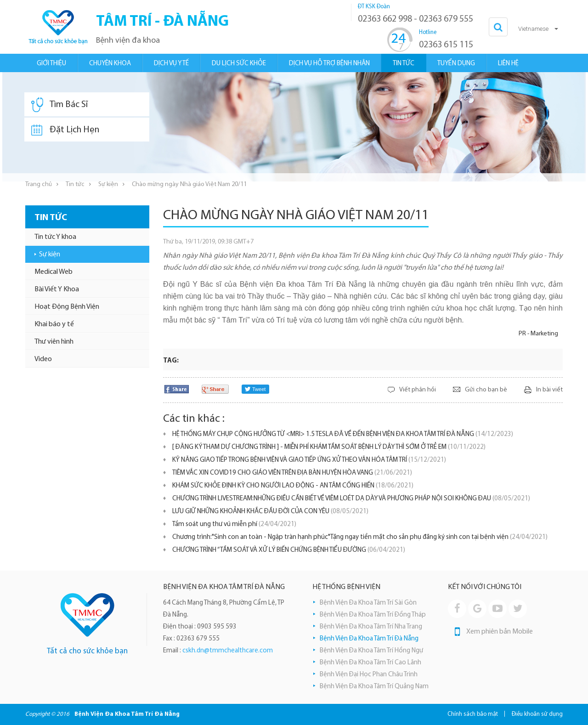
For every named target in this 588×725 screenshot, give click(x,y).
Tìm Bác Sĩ (59, 105)
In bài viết (549, 390)
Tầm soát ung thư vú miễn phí (234, 524)
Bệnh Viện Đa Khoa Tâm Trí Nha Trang (371, 627)
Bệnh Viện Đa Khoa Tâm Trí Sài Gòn (368, 603)
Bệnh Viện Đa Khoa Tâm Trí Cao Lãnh (370, 663)
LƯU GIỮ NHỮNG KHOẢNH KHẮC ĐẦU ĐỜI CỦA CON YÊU (270, 512)
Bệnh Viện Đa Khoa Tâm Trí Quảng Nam (374, 687)
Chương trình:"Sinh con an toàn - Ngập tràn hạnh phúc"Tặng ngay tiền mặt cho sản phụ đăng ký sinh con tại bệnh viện (360, 537)
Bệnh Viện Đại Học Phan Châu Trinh (369, 675)
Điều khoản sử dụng (537, 714)
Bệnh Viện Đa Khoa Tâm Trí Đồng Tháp (373, 615)
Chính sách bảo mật (473, 714)
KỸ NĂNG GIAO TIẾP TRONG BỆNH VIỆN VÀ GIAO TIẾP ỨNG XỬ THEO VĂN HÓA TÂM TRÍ (309, 460)
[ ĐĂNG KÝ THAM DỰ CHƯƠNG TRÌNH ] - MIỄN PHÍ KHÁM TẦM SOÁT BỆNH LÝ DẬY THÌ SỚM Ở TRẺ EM (329, 447)
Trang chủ (39, 184)
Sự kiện (108, 184)
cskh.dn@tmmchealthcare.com (228, 651)
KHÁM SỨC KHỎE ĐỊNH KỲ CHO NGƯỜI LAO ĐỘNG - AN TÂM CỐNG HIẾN (293, 486)
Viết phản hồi (418, 390)
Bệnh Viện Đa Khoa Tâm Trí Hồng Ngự (371, 651)
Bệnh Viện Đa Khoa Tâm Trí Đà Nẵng (369, 639)
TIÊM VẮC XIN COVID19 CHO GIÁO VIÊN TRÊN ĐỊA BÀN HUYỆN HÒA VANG (292, 473)
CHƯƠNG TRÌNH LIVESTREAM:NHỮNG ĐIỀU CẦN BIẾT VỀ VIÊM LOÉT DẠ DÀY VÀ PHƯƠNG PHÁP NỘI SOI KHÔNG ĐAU (351, 499)
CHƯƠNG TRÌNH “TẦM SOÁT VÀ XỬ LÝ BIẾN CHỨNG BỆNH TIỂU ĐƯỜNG (289, 550)
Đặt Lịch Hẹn (65, 130)
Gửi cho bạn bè (486, 390)
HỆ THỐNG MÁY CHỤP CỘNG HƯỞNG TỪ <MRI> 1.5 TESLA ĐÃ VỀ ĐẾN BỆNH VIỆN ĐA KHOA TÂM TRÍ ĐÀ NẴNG (343, 434)
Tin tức (75, 184)
